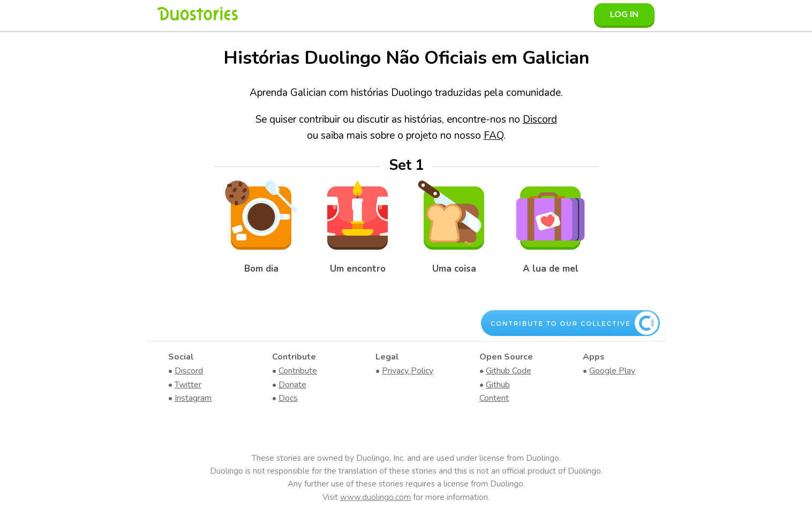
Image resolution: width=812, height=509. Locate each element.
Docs (288, 398)
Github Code (509, 371)
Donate (292, 385)
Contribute (298, 371)
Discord (540, 119)
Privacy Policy (408, 371)
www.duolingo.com (375, 497)
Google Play (612, 371)
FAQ (494, 136)
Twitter (188, 385)
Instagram (193, 398)
